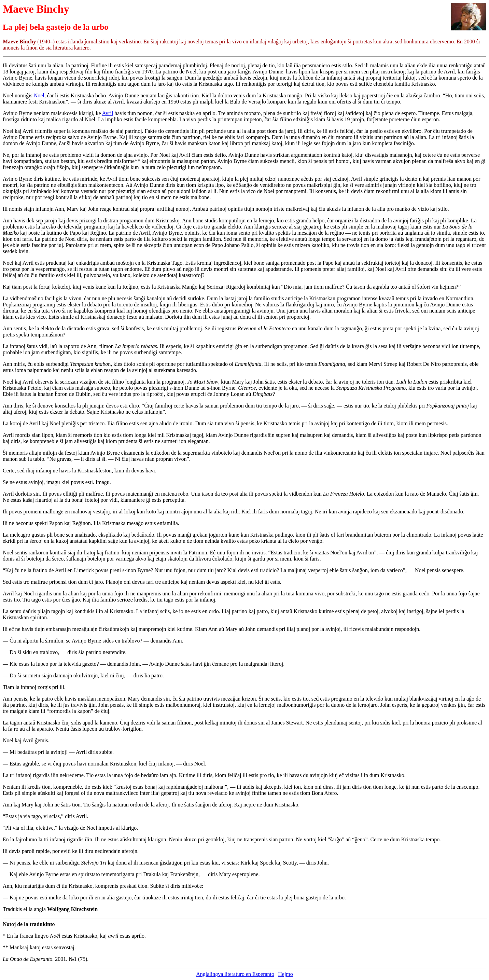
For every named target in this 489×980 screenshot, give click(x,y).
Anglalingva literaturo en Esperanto (235, 974)
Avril (108, 113)
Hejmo (285, 974)
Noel (39, 95)
